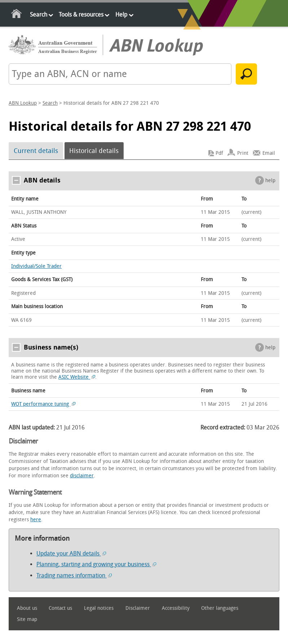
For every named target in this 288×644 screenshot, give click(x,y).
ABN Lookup (23, 103)
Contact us (60, 608)
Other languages (220, 608)
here (36, 520)
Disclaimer (138, 608)
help (270, 181)
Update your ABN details (71, 553)
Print (243, 153)
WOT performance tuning (43, 404)
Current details (36, 151)
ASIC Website (77, 377)
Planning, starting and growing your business (96, 564)
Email (269, 153)
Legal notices (99, 608)
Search (39, 15)
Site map (27, 619)
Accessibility (176, 608)
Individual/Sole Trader (36, 266)
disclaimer (82, 476)
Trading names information (74, 575)
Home (17, 15)
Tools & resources (81, 15)
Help (121, 15)
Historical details (94, 151)
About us (27, 608)
